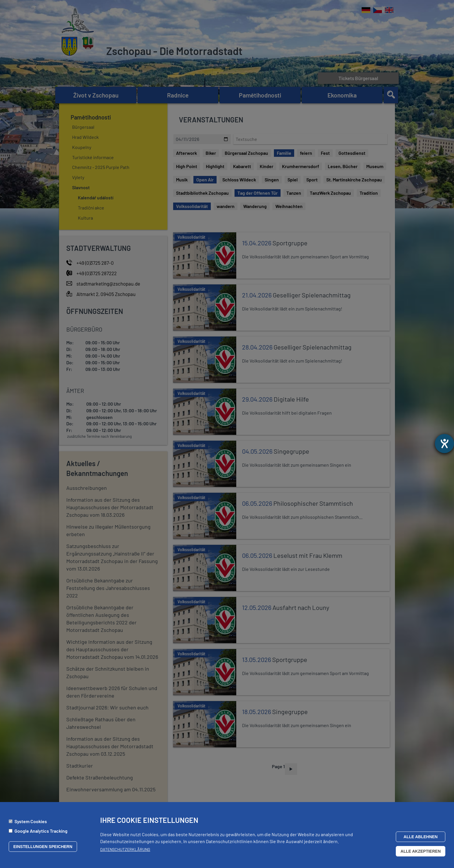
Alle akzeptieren (421, 851)
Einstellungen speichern (43, 847)
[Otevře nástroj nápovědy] (444, 444)
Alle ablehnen (421, 837)
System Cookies (31, 821)
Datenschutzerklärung (125, 849)
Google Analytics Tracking (41, 831)
